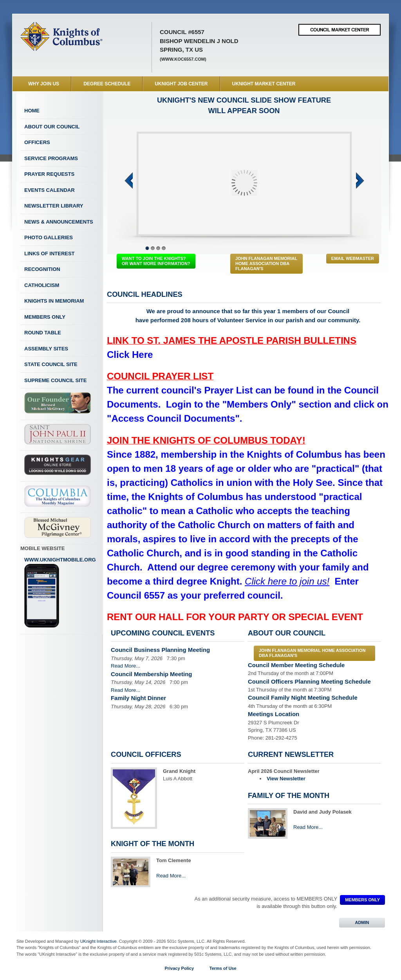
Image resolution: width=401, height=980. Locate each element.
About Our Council (52, 127)
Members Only (45, 317)
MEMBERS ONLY (362, 900)
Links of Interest (50, 254)
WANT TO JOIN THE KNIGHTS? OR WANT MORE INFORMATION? (156, 261)
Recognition (42, 269)
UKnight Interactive (98, 941)
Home (32, 111)
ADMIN (362, 922)
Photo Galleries (49, 237)
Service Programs (51, 158)
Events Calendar (50, 190)
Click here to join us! (287, 581)
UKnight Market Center (264, 84)
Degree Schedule (107, 84)
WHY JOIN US (44, 84)
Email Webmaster (353, 258)
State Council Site (51, 364)
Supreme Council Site (55, 380)
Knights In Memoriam (54, 301)
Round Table (43, 333)
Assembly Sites (46, 349)
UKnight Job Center (181, 84)
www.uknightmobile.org (60, 592)
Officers (37, 142)
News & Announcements (59, 222)
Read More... (126, 666)
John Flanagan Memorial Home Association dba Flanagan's (266, 263)
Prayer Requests (49, 174)
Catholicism (42, 285)
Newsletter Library (54, 206)
